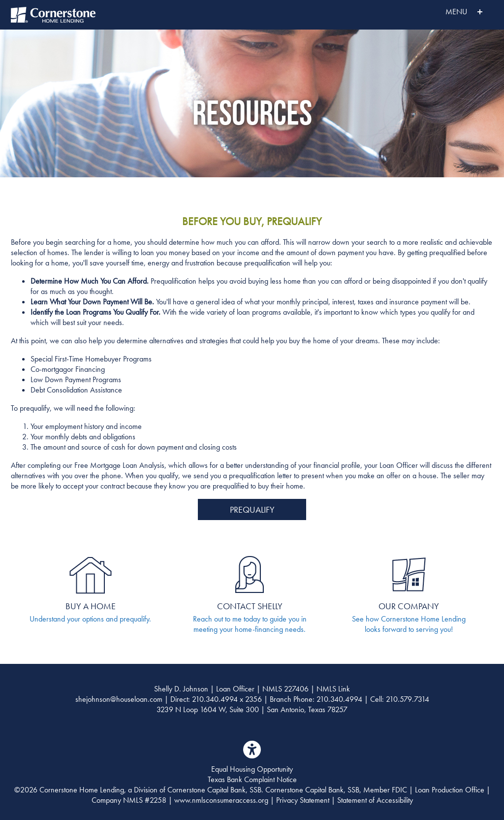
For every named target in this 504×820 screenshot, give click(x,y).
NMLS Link (333, 689)
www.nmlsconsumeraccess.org (221, 800)
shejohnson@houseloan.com (119, 699)
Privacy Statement (303, 800)
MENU (442, 12)
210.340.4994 (215, 699)
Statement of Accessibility (375, 800)
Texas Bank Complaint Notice (252, 779)
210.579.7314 (408, 699)
